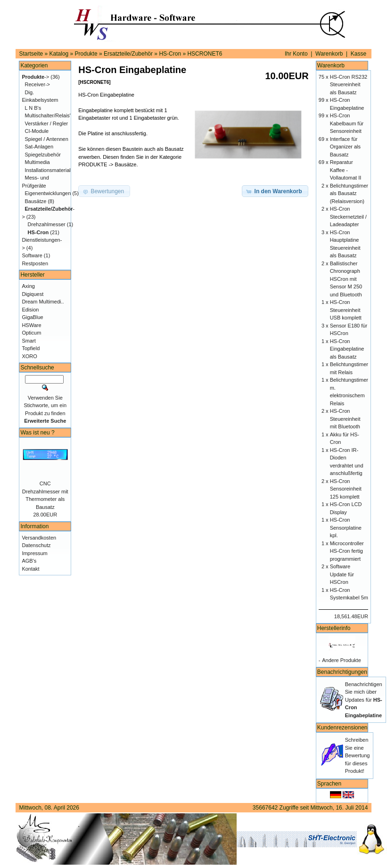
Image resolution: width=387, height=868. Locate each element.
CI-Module (37, 131)
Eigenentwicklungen (48, 193)
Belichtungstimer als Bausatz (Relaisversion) (349, 193)
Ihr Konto (296, 54)
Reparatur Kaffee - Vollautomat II (346, 170)
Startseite (31, 54)
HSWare (31, 325)
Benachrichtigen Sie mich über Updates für (364, 700)
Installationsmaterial (48, 170)
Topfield (31, 348)
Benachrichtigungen (342, 672)
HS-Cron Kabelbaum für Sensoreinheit (347, 123)
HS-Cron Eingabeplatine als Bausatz (347, 349)
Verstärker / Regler (47, 123)
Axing (28, 286)
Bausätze (36, 201)
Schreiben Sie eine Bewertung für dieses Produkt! (358, 755)
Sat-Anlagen (39, 147)
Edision (30, 310)
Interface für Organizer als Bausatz (345, 147)
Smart (29, 341)
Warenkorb (329, 54)
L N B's (33, 108)
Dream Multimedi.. (43, 302)
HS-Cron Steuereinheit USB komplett (346, 310)
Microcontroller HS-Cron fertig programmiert (347, 551)
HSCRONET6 (205, 54)
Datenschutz (36, 545)
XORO (29, 356)
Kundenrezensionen (342, 728)
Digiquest (33, 294)
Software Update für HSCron (342, 574)
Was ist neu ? (37, 433)
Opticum (31, 333)
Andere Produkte (342, 660)
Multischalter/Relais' (48, 115)
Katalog (59, 54)
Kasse (358, 54)
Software (32, 255)
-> (35, 77)
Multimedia (37, 162)
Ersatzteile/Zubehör (128, 54)
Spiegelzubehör (43, 155)
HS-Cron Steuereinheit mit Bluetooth (345, 419)
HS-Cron (170, 54)
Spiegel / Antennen (47, 139)
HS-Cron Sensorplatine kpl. (346, 528)
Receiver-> (38, 84)
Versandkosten (39, 538)
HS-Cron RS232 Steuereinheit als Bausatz (349, 85)
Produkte (86, 54)
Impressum (34, 553)
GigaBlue (32, 317)
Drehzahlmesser (47, 224)
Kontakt (30, 569)
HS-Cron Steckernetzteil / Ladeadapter (348, 217)
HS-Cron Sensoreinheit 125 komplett (346, 489)
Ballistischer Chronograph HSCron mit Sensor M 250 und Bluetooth (346, 279)
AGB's (29, 561)
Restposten (35, 263)
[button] (275, 191)
